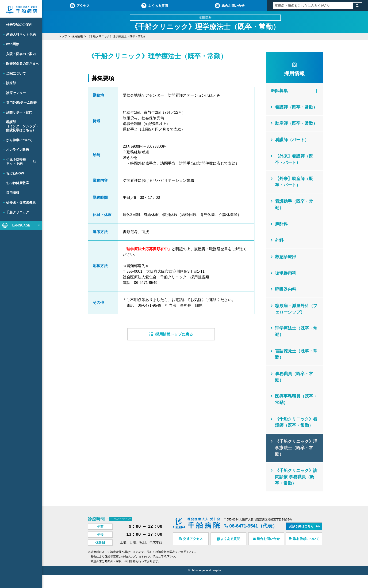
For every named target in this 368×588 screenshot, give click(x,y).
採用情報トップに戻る (171, 334)
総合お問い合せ (230, 6)
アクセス (80, 6)
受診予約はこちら (302, 539)
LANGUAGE (21, 226)
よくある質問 (155, 6)
